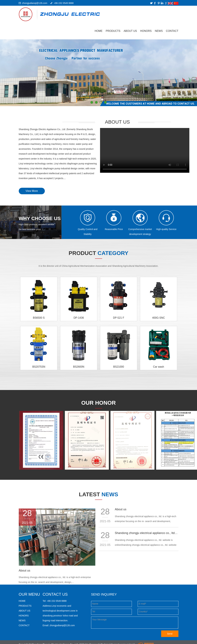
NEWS (159, 31)
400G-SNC (159, 318)
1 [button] (92, 102)
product (98, 253)
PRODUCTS (113, 31)
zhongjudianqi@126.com (35, 3)
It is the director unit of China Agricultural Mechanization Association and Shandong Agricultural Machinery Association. (98, 266)
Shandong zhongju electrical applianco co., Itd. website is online (147, 533)
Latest (98, 494)
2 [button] (96, 102)
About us (25, 571)
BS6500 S (39, 318)
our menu (29, 594)
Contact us (55, 594)
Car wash (159, 367)
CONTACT (172, 31)
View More (32, 191)
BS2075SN (39, 367)
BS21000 (119, 367)
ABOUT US (130, 31)
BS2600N (79, 367)
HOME (22, 601)
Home (99, 31)
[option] (98, 73)
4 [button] (105, 102)
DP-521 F (119, 318)
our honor (99, 403)
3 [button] (101, 102)
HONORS (146, 31)
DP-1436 (79, 318)
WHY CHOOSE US (40, 218)
